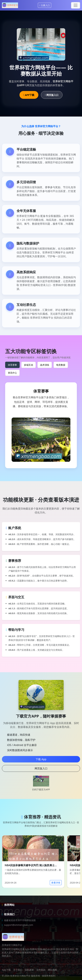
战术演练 (45, 365)
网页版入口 (52, 95)
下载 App (41, 759)
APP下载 (29, 95)
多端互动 (29, 365)
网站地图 (53, 970)
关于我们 (18, 970)
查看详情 (56, 883)
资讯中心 (12, 373)
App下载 (6, 970)
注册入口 (45, 5)
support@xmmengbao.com (19, 925)
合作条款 (41, 970)
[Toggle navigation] (76, 5)
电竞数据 (61, 365)
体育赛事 (12, 365)
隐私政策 (29, 970)
